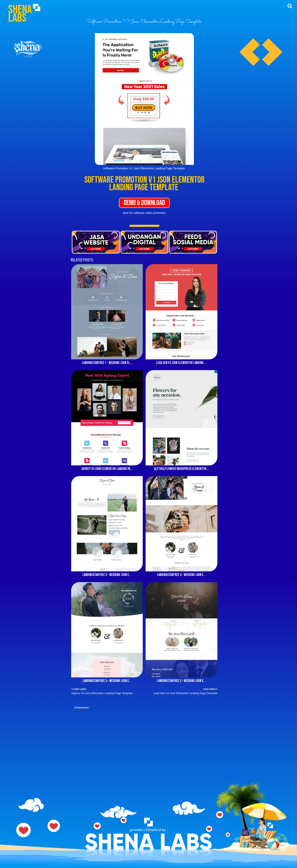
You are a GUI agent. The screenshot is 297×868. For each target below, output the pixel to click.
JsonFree (83, 222)
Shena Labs (20, 14)
